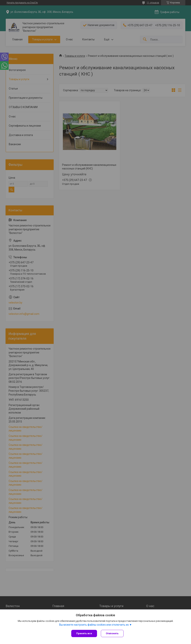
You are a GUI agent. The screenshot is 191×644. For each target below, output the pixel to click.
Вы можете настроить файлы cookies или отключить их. (94, 625)
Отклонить (112, 633)
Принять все (84, 633)
